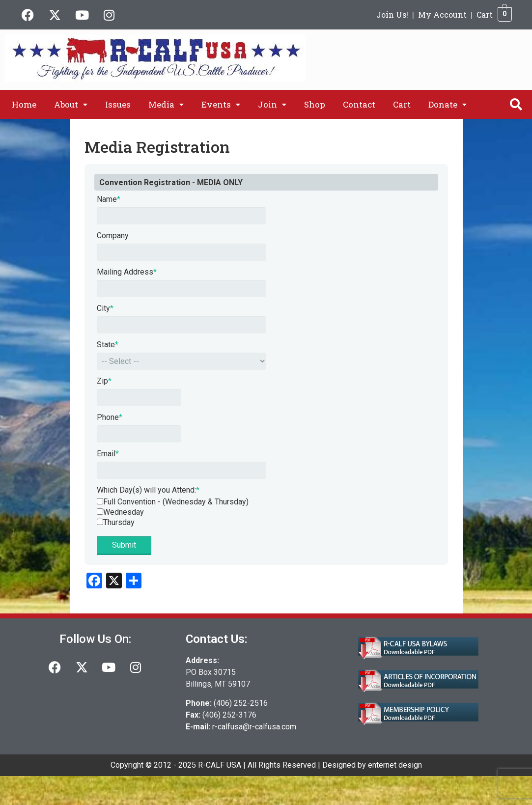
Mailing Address (127, 272)
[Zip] (139, 398)
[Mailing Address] (182, 289)
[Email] (182, 470)
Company (113, 236)
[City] (182, 325)
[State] (182, 361)
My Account (442, 14)
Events (221, 104)
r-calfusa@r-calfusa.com (254, 727)
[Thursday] (100, 522)
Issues (118, 104)
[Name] (182, 216)
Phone (110, 417)
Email (108, 454)
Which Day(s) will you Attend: (148, 490)
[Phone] (139, 434)
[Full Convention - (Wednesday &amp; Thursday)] (100, 501)
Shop (315, 104)
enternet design (395, 765)
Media (166, 104)
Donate (448, 104)
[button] (71, 104)
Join (272, 104)
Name (109, 199)
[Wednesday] (100, 512)
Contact (359, 104)
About (71, 104)
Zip (104, 381)
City (105, 308)
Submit (124, 545)
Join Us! (392, 14)
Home (24, 104)
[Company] (182, 252)
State (108, 345)
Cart (485, 14)
